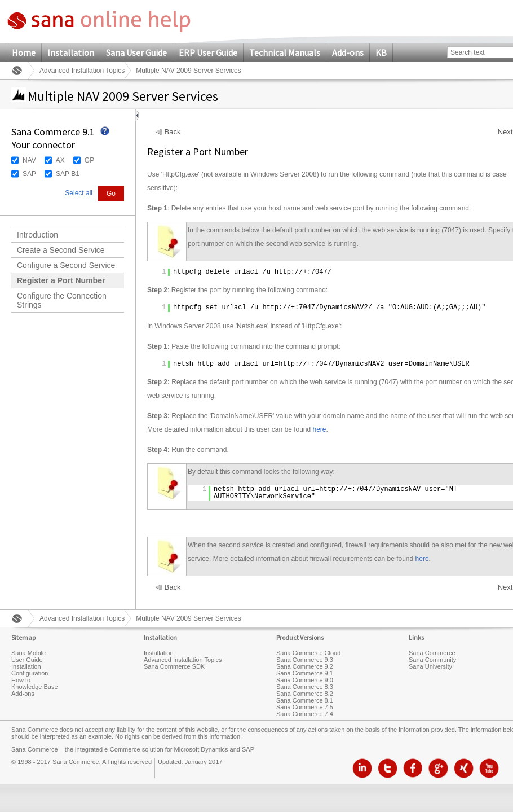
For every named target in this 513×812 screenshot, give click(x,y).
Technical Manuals (285, 52)
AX (60, 160)
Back (173, 132)
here (320, 429)
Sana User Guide (136, 52)
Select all (79, 193)
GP (89, 160)
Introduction (37, 235)
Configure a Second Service (66, 265)
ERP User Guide (208, 52)
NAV (29, 160)
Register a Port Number (61, 280)
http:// (289, 272)
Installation (71, 52)
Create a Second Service (61, 250)
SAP (29, 174)
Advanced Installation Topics (82, 71)
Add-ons (348, 52)
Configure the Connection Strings (62, 300)
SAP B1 (68, 174)
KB (381, 52)
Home (24, 52)
